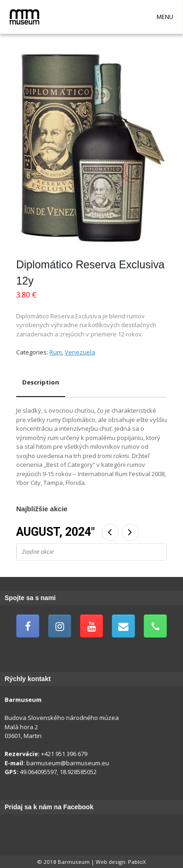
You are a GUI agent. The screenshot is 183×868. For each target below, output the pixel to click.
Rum (56, 352)
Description (41, 382)
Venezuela (80, 352)
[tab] (41, 383)
